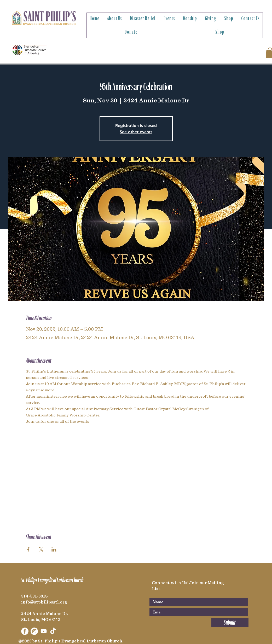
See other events (136, 132)
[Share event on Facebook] (28, 549)
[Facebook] (25, 631)
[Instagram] (34, 631)
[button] (115, 19)
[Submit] (230, 623)
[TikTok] (53, 631)
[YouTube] (44, 631)
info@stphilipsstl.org (44, 602)
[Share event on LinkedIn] (54, 549)
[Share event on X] (41, 549)
